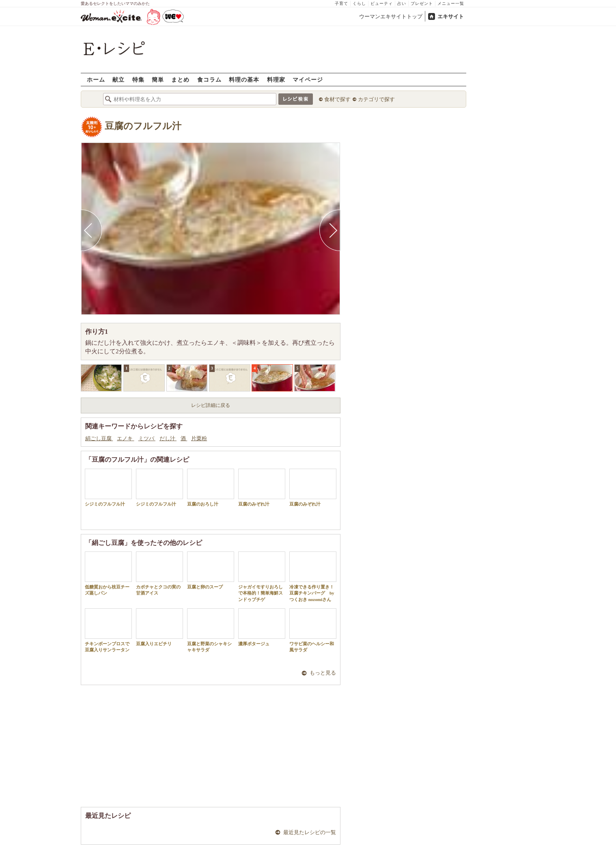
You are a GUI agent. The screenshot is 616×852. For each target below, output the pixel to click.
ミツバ (147, 438)
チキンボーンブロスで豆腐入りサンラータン (108, 630)
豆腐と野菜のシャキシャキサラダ (211, 630)
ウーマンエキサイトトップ (391, 16)
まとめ (180, 79)
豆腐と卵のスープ (211, 570)
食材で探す (337, 99)
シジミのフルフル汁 (108, 488)
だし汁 (168, 438)
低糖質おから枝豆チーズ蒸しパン (108, 573)
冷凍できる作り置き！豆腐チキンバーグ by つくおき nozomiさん (313, 577)
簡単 (158, 79)
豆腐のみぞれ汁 (262, 488)
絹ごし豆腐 (99, 438)
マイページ (308, 79)
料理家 (276, 79)
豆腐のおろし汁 (211, 488)
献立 (118, 79)
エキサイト (451, 16)
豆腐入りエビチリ (159, 627)
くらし (359, 3)
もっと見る (323, 673)
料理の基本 (244, 79)
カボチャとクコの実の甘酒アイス (159, 573)
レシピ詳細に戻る (211, 405)
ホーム (96, 79)
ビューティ (382, 3)
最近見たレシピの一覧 (310, 832)
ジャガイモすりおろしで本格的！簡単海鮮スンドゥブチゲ (262, 577)
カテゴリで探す (376, 99)
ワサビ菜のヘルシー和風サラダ (313, 630)
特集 (138, 79)
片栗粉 (199, 438)
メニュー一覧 (451, 3)
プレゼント (422, 3)
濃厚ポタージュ (262, 627)
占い (402, 3)
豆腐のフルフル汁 (143, 126)
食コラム (209, 79)
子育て (341, 3)
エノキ (125, 438)
